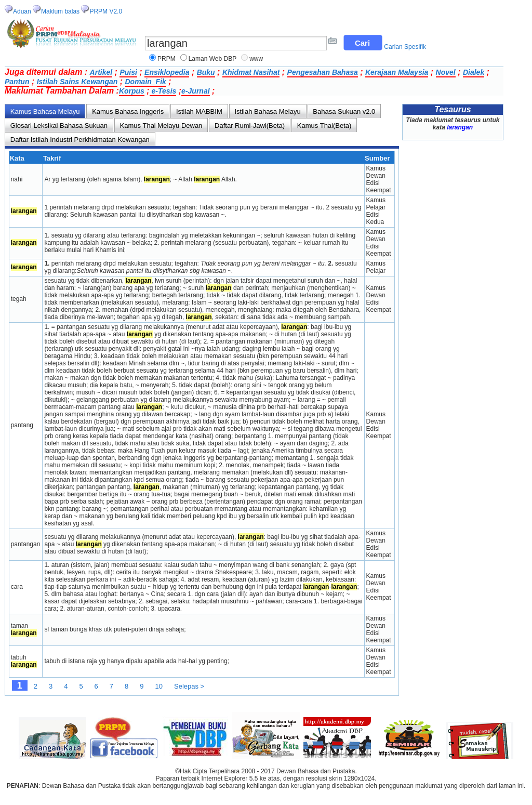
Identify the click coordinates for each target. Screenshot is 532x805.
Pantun (17, 82)
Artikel (101, 72)
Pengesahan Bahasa (323, 72)
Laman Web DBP (213, 59)
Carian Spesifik (405, 47)
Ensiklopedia (167, 72)
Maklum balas (60, 11)
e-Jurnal (195, 91)
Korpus (132, 91)
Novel (446, 72)
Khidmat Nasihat (251, 72)
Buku (206, 72)
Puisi (128, 72)
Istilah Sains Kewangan (77, 82)
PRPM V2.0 (106, 11)
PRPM (167, 59)
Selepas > (189, 686)
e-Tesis (163, 91)
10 (159, 686)
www (256, 59)
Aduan (22, 11)
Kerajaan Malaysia (397, 72)
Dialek (474, 72)
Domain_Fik (146, 82)
